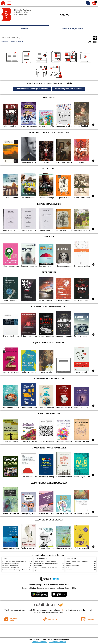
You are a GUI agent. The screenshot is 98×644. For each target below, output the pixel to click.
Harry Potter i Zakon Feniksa (11, 568)
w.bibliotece (56, 610)
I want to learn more (40, 642)
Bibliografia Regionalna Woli (73, 28)
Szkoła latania (38, 566)
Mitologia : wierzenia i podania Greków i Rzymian (16, 561)
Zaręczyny (69, 570)
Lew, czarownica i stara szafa (11, 564)
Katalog (24, 28)
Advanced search (8, 42)
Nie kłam (68, 564)
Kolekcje (20, 42)
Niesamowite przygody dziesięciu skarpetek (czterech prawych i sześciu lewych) (25, 570)
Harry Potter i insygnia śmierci (11, 566)
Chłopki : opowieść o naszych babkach (45, 561)
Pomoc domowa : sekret (73, 566)
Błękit (36, 570)
